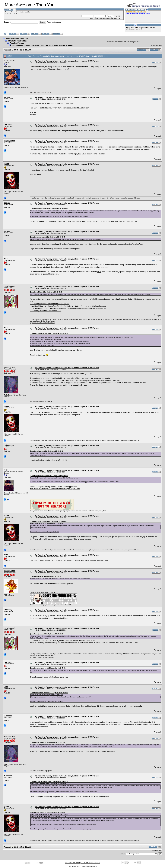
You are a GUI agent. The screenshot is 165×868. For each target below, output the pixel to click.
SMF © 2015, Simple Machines (90, 863)
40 (17, 50)
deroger (7, 97)
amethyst (139, 29)
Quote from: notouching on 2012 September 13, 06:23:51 (48, 522)
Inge (6, 470)
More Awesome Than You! (17, 39)
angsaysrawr (9, 141)
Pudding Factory (17, 43)
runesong (8, 610)
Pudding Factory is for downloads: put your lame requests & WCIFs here (42, 45)
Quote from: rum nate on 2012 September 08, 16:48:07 (47, 237)
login (22, 12)
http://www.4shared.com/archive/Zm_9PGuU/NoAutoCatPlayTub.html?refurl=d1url (62, 640)
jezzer (6, 164)
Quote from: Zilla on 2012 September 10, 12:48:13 (46, 292)
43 (26, 50)
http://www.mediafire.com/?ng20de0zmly (42, 323)
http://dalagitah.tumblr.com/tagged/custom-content (50, 304)
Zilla (6, 258)
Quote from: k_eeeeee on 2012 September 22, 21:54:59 (48, 812)
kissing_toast (10, 571)
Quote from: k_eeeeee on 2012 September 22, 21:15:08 (48, 743)
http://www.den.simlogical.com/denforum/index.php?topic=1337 (55, 489)
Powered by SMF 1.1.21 (73, 863)
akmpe (7, 203)
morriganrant (10, 286)
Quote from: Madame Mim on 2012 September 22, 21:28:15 (49, 781)
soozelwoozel (10, 61)
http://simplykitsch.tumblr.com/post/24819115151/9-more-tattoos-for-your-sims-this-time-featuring (68, 306)
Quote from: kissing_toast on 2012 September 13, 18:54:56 (49, 693)
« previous (155, 46)
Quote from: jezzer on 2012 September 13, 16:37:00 (46, 634)
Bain (6, 555)
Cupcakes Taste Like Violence (39, 592)
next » (160, 46)
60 (30, 50)
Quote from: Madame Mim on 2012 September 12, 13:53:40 (49, 476)
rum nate (8, 124)
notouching (9, 445)
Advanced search (54, 22)
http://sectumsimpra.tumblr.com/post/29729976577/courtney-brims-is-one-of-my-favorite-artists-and (69, 308)
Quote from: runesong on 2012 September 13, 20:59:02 (48, 668)
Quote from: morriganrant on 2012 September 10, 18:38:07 (49, 334)
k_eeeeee (8, 716)
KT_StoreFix (52, 592)
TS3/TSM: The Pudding (18, 41)
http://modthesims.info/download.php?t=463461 (49, 460)
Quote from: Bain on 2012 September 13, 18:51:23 (46, 577)
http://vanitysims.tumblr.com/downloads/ (46, 311)
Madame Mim (10, 367)
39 (15, 50)
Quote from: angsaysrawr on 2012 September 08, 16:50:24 (49, 209)
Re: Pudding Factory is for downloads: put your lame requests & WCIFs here (67, 61)
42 (23, 50)
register (28, 12)
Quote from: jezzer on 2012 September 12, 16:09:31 (46, 451)
